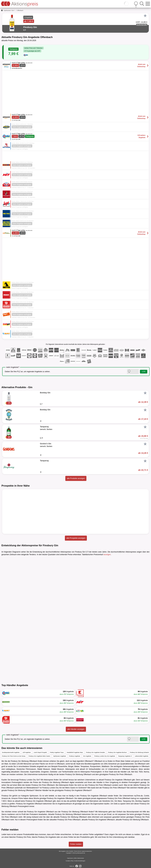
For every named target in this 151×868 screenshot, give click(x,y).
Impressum (70, 858)
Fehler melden (76, 844)
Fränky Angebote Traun (57, 752)
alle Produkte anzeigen (76, 478)
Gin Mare (118, 801)
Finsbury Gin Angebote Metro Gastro (39, 756)
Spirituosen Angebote (60, 756)
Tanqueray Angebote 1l (125, 756)
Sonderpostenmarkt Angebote (11, 752)
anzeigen (107, 555)
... (15, 10)
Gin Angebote (87, 756)
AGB (75, 858)
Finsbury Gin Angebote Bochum (117, 752)
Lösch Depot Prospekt (40, 752)
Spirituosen (7, 10)
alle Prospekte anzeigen (76, 538)
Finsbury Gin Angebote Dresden (95, 752)
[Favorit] (145, 16)
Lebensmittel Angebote (142, 756)
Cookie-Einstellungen (80, 861)
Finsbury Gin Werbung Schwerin (139, 752)
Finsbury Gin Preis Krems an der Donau (14, 756)
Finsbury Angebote (75, 756)
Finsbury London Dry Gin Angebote (105, 756)
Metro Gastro (70, 788)
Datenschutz (81, 858)
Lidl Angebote (27, 752)
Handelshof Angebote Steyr (75, 752)
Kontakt (68, 861)
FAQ (72, 861)
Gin (13, 10)
